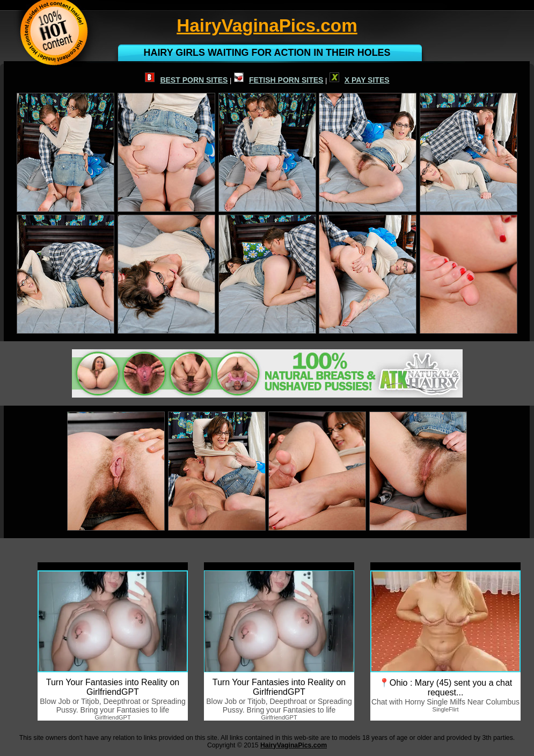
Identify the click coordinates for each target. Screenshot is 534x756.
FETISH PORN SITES (279, 80)
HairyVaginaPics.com (294, 745)
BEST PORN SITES (186, 80)
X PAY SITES (360, 80)
